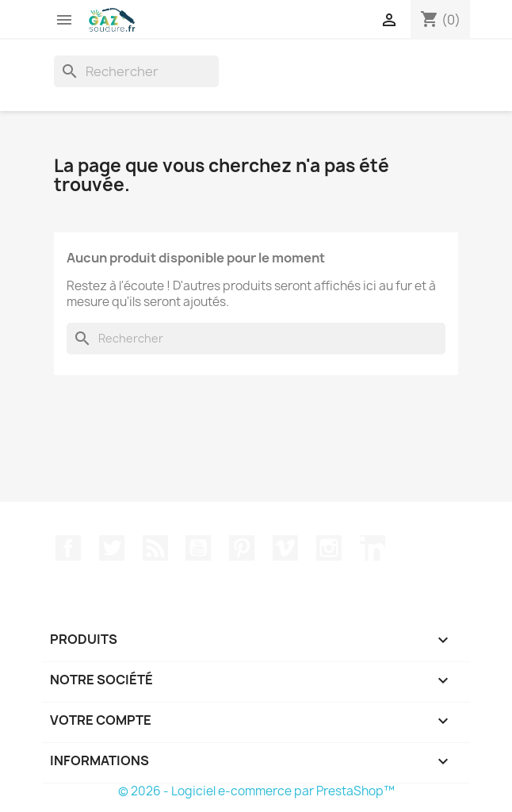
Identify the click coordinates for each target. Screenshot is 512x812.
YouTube (198, 548)
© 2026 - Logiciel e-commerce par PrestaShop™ (256, 791)
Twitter (112, 548)
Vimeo (285, 548)
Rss (155, 548)
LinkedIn (373, 548)
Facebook (68, 548)
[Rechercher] (136, 71)
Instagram (329, 548)
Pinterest (242, 548)
